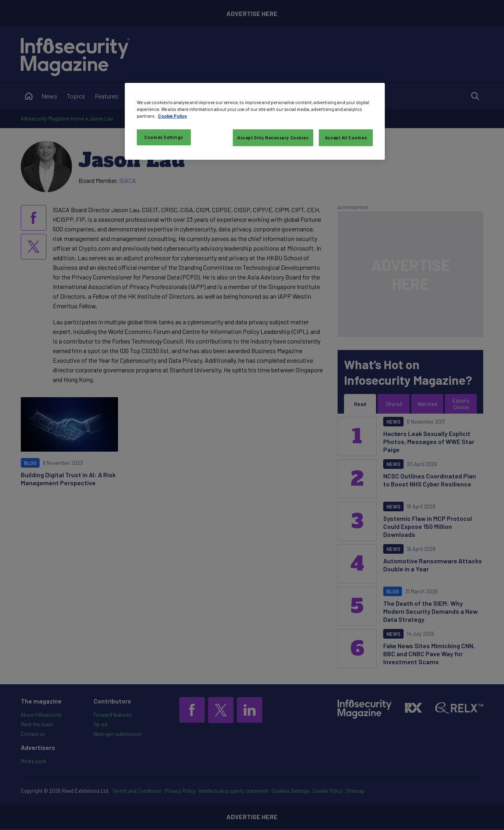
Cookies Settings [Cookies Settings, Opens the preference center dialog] (164, 137)
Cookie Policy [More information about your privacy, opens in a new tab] (173, 116)
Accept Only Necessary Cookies (273, 138)
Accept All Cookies (346, 138)
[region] (255, 121)
